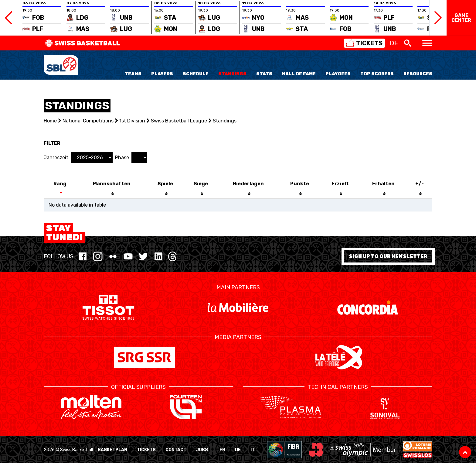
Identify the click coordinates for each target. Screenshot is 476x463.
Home (50, 121)
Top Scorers (377, 74)
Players (162, 74)
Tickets (146, 450)
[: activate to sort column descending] (60, 194)
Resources (418, 74)
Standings (232, 74)
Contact (176, 450)
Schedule (196, 74)
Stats (264, 74)
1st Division (132, 121)
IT (253, 450)
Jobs (202, 450)
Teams (133, 74)
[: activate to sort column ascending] (383, 194)
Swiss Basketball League (179, 121)
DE (238, 450)
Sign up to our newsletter (388, 256)
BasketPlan (112, 450)
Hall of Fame (299, 74)
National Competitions (88, 121)
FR (222, 450)
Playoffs (338, 74)
